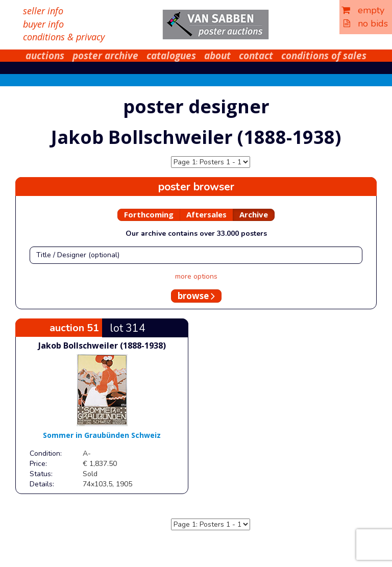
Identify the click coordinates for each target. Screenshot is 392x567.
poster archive (105, 56)
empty (363, 10)
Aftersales (206, 214)
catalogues (171, 56)
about (217, 56)
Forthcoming (149, 214)
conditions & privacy (64, 37)
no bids (366, 23)
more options (196, 276)
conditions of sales (324, 56)
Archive (254, 214)
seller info (43, 11)
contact (256, 56)
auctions (45, 56)
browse (196, 296)
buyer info (43, 24)
